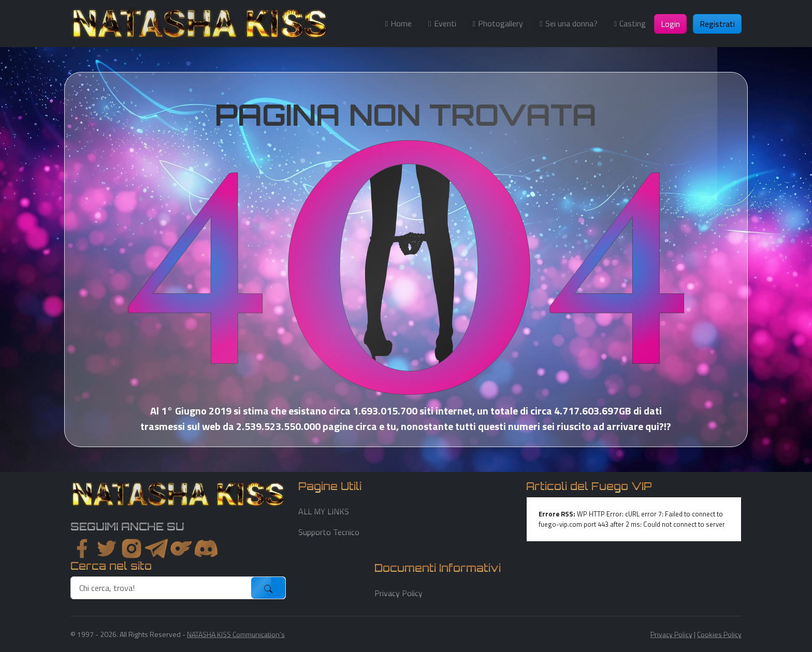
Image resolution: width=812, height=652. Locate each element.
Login (670, 24)
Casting (633, 23)
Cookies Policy (719, 634)
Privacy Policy (398, 593)
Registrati (717, 24)
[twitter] (107, 549)
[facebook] (82, 549)
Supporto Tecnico (329, 532)
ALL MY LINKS (324, 511)
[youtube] (206, 549)
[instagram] (132, 549)
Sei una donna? (571, 23)
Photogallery (501, 23)
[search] (161, 588)
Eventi (445, 23)
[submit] (268, 588)
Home (401, 23)
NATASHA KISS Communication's (236, 634)
